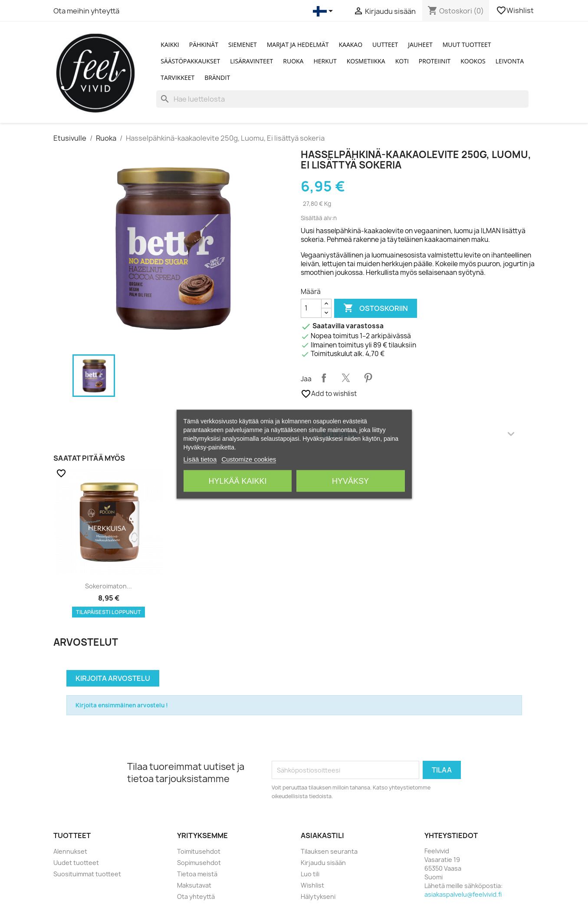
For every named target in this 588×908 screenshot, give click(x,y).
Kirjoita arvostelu (113, 678)
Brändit (217, 78)
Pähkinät (204, 45)
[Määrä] (311, 308)
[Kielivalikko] (324, 11)
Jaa (324, 378)
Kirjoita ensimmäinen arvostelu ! (122, 705)
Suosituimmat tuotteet (87, 874)
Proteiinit (435, 61)
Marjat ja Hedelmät (298, 45)
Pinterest (368, 378)
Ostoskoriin (376, 308)
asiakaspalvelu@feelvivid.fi (463, 894)
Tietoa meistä (197, 874)
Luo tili (310, 874)
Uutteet (385, 45)
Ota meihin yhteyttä (86, 11)
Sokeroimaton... (108, 586)
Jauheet (420, 45)
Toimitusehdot (199, 851)
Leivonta (510, 61)
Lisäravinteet (251, 61)
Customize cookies (249, 459)
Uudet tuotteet (76, 863)
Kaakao (351, 45)
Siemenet (243, 45)
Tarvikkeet (177, 78)
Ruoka (293, 61)
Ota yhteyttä (196, 896)
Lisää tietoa (200, 459)
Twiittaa (346, 378)
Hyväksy (350, 481)
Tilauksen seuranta (329, 851)
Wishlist (516, 10)
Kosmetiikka (366, 61)
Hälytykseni (318, 896)
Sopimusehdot (199, 863)
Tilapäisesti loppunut (108, 612)
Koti (402, 61)
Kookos (473, 61)
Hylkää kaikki (237, 481)
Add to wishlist (329, 394)
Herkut (325, 61)
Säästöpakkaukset (190, 61)
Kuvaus (418, 434)
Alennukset (70, 851)
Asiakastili (322, 835)
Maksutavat (194, 885)
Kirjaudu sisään (323, 863)
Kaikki (170, 45)
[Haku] (342, 99)
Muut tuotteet (467, 45)
